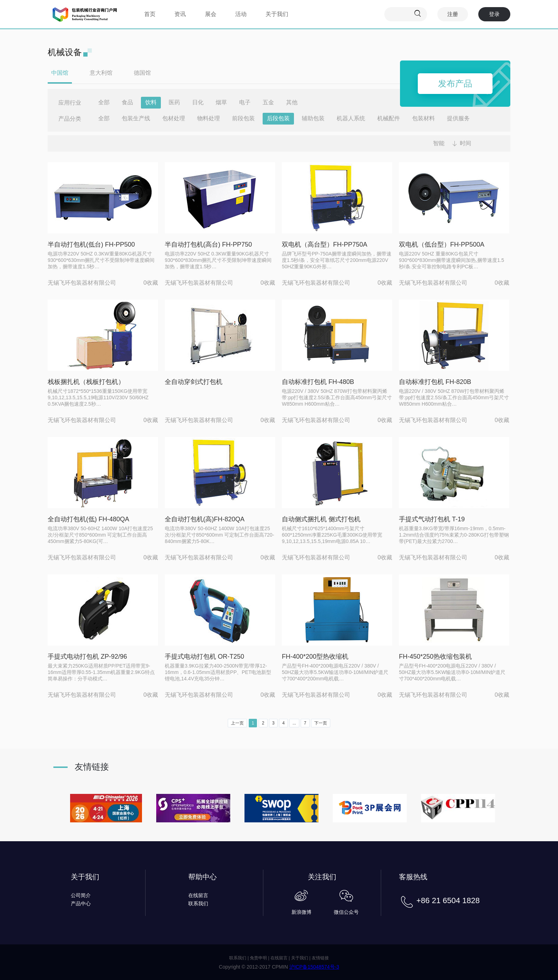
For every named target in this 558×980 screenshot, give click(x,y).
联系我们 (198, 903)
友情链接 (320, 958)
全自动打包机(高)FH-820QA (205, 519)
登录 (494, 14)
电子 (245, 102)
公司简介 (81, 895)
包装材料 (423, 118)
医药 (174, 102)
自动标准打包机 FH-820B (435, 382)
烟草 (221, 102)
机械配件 (389, 118)
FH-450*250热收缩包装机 (435, 657)
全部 (104, 102)
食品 (127, 102)
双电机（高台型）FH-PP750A (325, 244)
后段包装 (278, 118)
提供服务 (458, 118)
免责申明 (258, 958)
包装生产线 (136, 118)
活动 (241, 14)
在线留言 (198, 895)
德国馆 (142, 73)
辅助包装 (313, 118)
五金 (268, 102)
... (294, 723)
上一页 (237, 723)
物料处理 (209, 118)
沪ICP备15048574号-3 (314, 967)
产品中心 (81, 903)
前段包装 (243, 118)
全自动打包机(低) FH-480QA (88, 519)
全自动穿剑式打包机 (194, 382)
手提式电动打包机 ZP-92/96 (87, 657)
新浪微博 (301, 912)
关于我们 (277, 14)
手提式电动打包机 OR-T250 (204, 657)
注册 (453, 14)
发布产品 (455, 83)
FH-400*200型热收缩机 (315, 657)
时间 (465, 143)
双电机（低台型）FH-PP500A (442, 244)
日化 (198, 102)
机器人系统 (351, 118)
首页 (150, 14)
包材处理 (174, 118)
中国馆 (60, 73)
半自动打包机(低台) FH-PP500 (91, 244)
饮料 (151, 102)
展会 (211, 14)
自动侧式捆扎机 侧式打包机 (321, 519)
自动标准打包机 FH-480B (318, 382)
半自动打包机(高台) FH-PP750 (208, 244)
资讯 (180, 14)
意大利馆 (101, 73)
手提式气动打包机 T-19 (432, 519)
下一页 (321, 723)
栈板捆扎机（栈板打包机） (86, 382)
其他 (292, 102)
